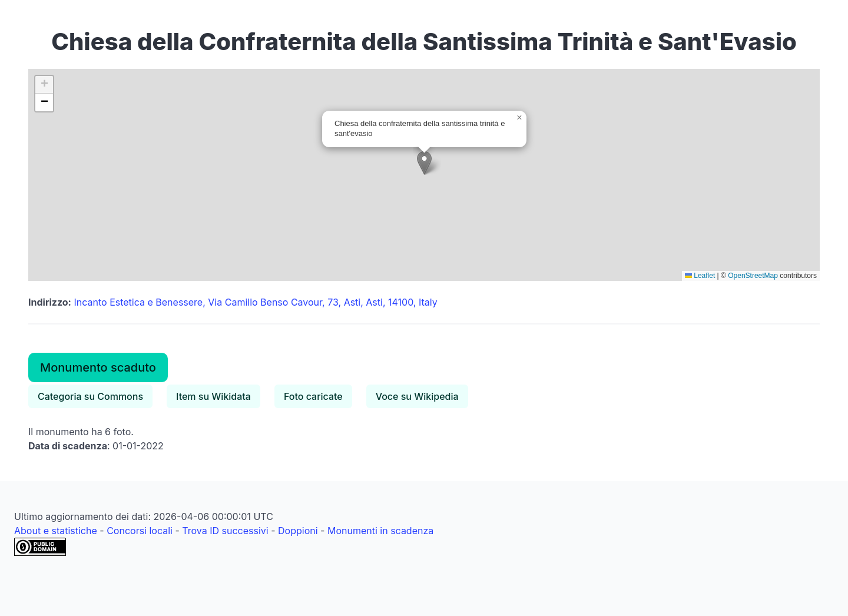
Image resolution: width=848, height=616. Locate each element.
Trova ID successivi (225, 531)
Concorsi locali (140, 531)
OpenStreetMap (753, 276)
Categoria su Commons (90, 396)
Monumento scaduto (98, 367)
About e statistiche (56, 531)
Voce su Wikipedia (417, 396)
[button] (424, 163)
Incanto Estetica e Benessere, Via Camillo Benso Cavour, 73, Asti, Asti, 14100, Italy (255, 302)
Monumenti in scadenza (380, 531)
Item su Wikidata (213, 396)
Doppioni (298, 531)
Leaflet (700, 276)
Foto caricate (313, 396)
